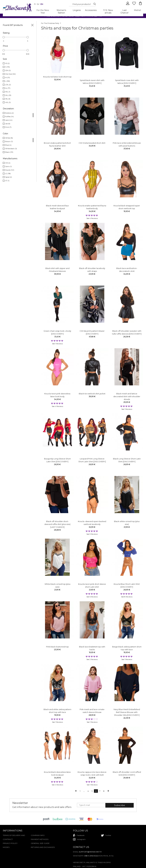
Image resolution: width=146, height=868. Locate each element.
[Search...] (82, 4)
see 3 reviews (92, 534)
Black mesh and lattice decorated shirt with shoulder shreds (127, 396)
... (84, 791)
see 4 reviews (92, 218)
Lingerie (77, 10)
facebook (79, 835)
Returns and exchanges (43, 847)
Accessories (91, 10)
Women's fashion (61, 11)
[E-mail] (91, 805)
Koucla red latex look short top (57, 77)
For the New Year (43, 11)
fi (35, 4)
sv (38, 4)
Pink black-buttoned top (57, 647)
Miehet (138, 10)
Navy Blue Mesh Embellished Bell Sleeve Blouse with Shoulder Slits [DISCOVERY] (127, 712)
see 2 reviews (92, 659)
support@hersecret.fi (90, 852)
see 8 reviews (127, 597)
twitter (106, 835)
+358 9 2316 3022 (91, 856)
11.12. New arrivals (108, 11)
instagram (79, 839)
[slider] (4, 37)
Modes (6, 847)
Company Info (38, 835)
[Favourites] (134, 5)
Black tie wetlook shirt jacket (92, 394)
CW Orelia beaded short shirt (92, 143)
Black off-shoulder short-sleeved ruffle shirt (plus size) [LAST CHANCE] (57, 524)
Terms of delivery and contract (14, 837)
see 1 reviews (57, 344)
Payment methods (40, 839)
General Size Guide (40, 843)
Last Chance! (124, 11)
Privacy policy (10, 843)
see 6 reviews (92, 597)
